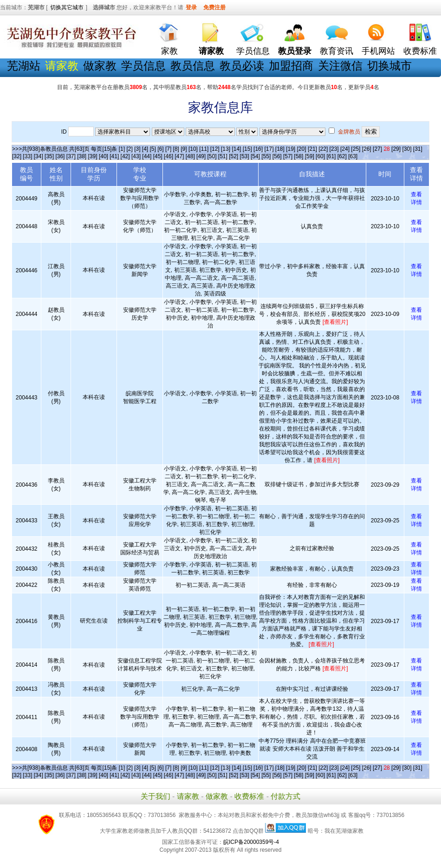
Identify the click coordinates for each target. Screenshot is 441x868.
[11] (204, 149)
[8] (176, 149)
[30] (407, 149)
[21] (312, 149)
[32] (17, 156)
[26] (367, 149)
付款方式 (285, 796)
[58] (298, 156)
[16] (258, 149)
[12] (215, 149)
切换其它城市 (67, 7)
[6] (160, 149)
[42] (125, 156)
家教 (169, 51)
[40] (104, 156)
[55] (266, 156)
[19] (291, 149)
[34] (39, 156)
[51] (223, 156)
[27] (377, 149)
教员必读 (242, 66)
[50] (212, 156)
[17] (269, 149)
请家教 (188, 796)
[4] (145, 149)
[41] (114, 156)
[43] (136, 156)
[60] (320, 156)
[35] (49, 156)
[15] (247, 149)
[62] (342, 156)
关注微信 (340, 66)
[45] (158, 156)
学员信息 (253, 51)
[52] (233, 156)
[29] (396, 149)
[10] (193, 149)
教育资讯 (337, 51)
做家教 (100, 66)
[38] (82, 156)
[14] (236, 149)
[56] (277, 156)
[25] (356, 149)
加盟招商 (291, 66)
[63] (353, 156)
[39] (93, 156)
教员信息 (193, 66)
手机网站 (378, 51)
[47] (179, 156)
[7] (168, 149)
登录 (191, 7)
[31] (418, 149)
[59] (310, 156)
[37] (71, 156)
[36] (60, 156)
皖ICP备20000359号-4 (251, 842)
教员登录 (295, 51)
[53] (245, 156)
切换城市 (389, 66)
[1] (122, 149)
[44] (147, 156)
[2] (129, 149)
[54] (255, 156)
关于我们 (156, 796)
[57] (288, 156)
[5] (153, 149)
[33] (27, 156)
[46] (169, 156)
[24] (345, 149)
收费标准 (420, 51)
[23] (334, 149)
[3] (137, 149)
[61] (331, 156)
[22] (323, 149)
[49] (201, 156)
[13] (226, 149)
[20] (302, 149)
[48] (190, 156)
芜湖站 (24, 66)
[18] (280, 149)
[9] (184, 149)
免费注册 (214, 7)
